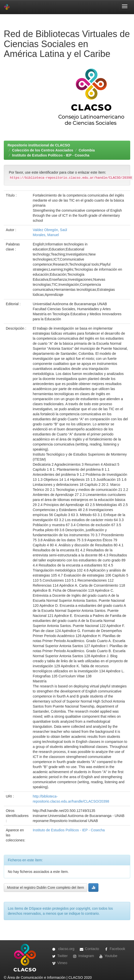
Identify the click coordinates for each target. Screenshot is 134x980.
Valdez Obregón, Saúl (50, 230)
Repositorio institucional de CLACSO (39, 145)
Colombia (87, 150)
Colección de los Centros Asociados (43, 150)
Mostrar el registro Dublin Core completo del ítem (46, 888)
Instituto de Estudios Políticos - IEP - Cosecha (51, 155)
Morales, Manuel (46, 235)
